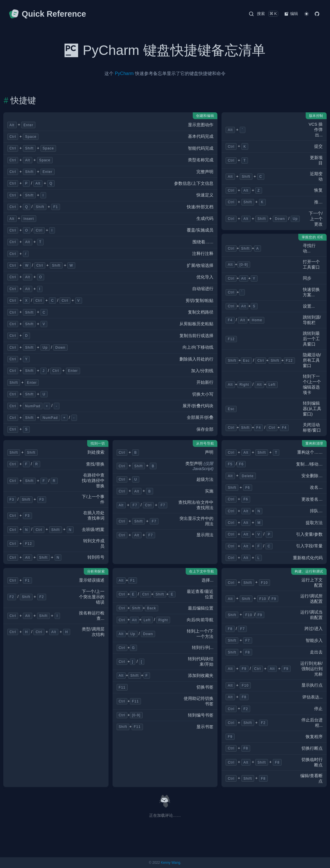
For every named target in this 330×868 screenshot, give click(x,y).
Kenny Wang (170, 863)
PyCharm (124, 73)
